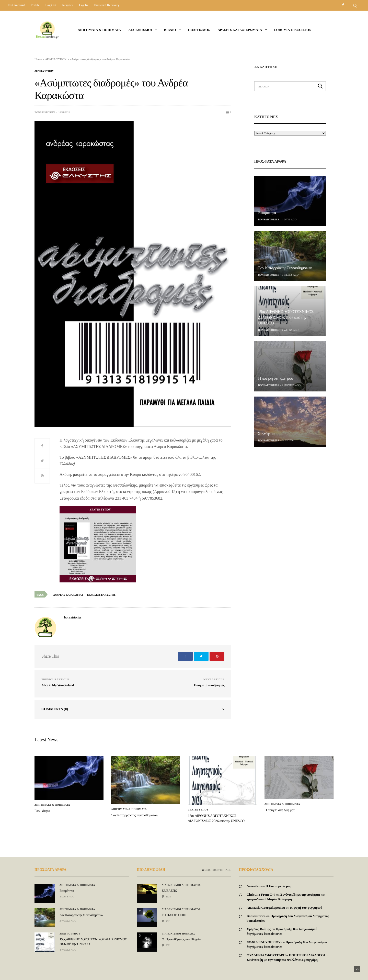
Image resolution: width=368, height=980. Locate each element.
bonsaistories (45, 112)
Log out (51, 5)
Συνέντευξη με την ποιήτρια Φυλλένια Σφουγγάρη (282, 960)
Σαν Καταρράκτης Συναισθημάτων (285, 268)
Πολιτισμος (199, 30)
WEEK (206, 870)
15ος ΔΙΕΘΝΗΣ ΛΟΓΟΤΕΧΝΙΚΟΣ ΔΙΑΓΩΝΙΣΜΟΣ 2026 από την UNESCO (286, 318)
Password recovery (106, 5)
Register (68, 5)
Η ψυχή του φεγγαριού (306, 908)
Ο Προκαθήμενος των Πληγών (181, 939)
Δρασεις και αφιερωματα (240, 30)
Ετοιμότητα (267, 213)
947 (166, 921)
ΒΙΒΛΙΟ (170, 30)
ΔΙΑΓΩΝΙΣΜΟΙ (140, 30)
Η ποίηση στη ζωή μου (276, 379)
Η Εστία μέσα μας (278, 886)
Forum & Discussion (293, 30)
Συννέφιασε (267, 434)
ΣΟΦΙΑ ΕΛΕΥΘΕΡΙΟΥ (264, 942)
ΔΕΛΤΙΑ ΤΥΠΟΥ (44, 71)
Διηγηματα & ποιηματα (99, 30)
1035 (166, 897)
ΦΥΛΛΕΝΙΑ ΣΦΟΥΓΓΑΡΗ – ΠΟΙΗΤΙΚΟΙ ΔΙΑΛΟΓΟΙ (286, 955)
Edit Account (16, 5)
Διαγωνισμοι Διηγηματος (181, 885)
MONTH (218, 870)
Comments (55, 709)
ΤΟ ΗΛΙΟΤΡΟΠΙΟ (174, 915)
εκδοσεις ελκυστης (101, 595)
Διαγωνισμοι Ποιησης (179, 934)
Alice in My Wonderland (58, 685)
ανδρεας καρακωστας (68, 595)
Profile (35, 5)
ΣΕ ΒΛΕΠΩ (170, 891)
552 (166, 945)
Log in (83, 5)
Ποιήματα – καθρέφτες (209, 685)
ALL (228, 870)
